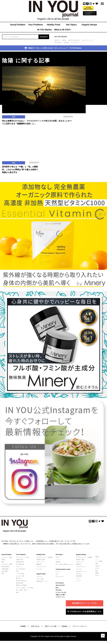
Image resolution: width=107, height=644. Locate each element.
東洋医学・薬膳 (40, 560)
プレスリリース (60, 577)
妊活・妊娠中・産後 (21, 590)
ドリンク (78, 581)
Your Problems (21, 555)
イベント (58, 572)
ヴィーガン (39, 569)
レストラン (39, 577)
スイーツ (78, 578)
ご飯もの (98, 566)
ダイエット (19, 567)
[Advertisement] (91, 65)
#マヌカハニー (76, 43)
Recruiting (59, 590)
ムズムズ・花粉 (20, 576)
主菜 (96, 571)
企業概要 (23, 626)
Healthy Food (41, 555)
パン (96, 559)
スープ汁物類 (99, 561)
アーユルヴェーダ (41, 567)
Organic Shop (41, 574)
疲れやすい (19, 578)
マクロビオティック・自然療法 (45, 557)
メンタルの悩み (20, 574)
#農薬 (64, 40)
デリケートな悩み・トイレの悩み (25, 588)
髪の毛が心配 (20, 583)
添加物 (3, 560)
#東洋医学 (58, 43)
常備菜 (97, 557)
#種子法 (57, 40)
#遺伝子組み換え (74, 40)
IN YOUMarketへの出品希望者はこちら (90, 13)
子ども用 (78, 574)
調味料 (97, 573)
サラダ (97, 568)
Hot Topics (59, 555)
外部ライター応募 (51, 626)
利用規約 (64, 626)
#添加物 (66, 43)
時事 (3, 574)
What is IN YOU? (60, 585)
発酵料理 (39, 564)
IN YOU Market (60, 583)
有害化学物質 (5, 569)
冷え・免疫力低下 (21, 569)
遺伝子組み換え (6, 567)
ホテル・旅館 (40, 579)
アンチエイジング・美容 (22, 557)
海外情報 (58, 562)
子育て (57, 557)
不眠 (17, 571)
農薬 (3, 562)
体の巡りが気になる (21, 581)
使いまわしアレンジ (81, 571)
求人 (57, 574)
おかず (97, 575)
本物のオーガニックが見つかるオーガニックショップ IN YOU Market (53, 48)
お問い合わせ (35, 626)
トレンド (58, 560)
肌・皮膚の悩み (20, 564)
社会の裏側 (4, 571)
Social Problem (6, 555)
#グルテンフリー (88, 40)
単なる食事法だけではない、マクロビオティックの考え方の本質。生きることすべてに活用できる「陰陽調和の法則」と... (37, 122)
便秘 (17, 592)
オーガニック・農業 (7, 557)
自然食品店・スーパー (42, 581)
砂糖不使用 (79, 576)
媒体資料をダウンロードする (85, 603)
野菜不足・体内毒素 (21, 585)
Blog (57, 588)
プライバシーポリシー (80, 626)
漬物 (96, 564)
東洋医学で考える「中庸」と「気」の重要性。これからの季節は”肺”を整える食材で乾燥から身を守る (20, 170)
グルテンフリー (40, 562)
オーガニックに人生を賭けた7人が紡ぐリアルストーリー (61, 595)
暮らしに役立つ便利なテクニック (64, 564)
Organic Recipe (81, 555)
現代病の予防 (20, 560)
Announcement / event (63, 569)
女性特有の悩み (20, 562)
